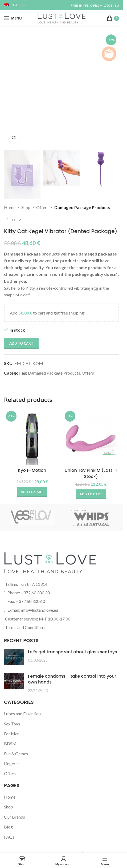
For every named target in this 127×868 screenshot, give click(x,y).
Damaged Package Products (82, 207)
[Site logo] (62, 17)
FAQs (9, 837)
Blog (8, 827)
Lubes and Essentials (23, 714)
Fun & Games (16, 754)
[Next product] (20, 219)
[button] (32, 492)
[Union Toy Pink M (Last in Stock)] (91, 437)
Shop (26, 207)
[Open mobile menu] (13, 18)
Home (10, 207)
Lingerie (11, 763)
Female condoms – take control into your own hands (72, 679)
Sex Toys (12, 724)
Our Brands (15, 817)
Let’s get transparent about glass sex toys (73, 652)
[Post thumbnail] (14, 657)
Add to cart (21, 343)
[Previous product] (7, 219)
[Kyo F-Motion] (32, 437)
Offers (42, 207)
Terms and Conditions (25, 627)
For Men (12, 734)
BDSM (10, 743)
